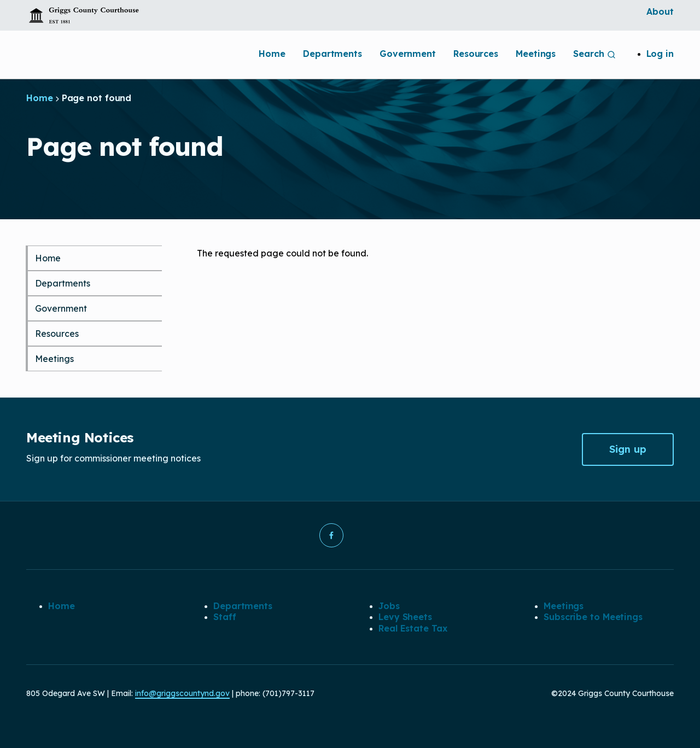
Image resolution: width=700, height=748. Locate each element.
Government (408, 54)
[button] (331, 535)
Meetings (536, 54)
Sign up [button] (628, 449)
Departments (332, 54)
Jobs (389, 606)
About (660, 11)
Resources (476, 54)
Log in (660, 54)
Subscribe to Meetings (593, 617)
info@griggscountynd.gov (182, 693)
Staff (225, 617)
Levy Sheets (405, 617)
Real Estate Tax (413, 628)
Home (272, 54)
